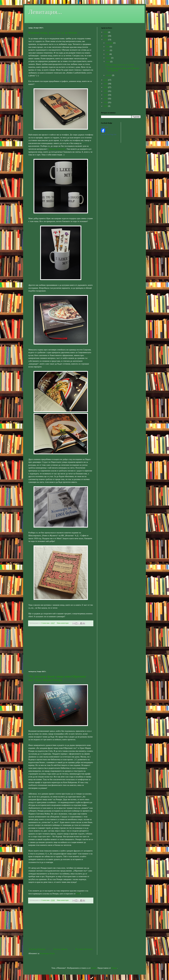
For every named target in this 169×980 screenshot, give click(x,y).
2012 (106, 95)
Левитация (105, 127)
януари (109, 75)
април (109, 58)
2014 (106, 87)
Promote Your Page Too (109, 135)
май (108, 54)
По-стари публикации (84, 949)
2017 (106, 40)
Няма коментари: (63, 623)
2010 (106, 102)
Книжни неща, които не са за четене (53, 33)
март (108, 62)
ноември (110, 43)
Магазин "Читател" (57, 149)
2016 (106, 80)
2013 (106, 91)
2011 (106, 99)
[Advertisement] (61, 648)
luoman (94, 968)
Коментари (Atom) (47, 953)
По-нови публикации (37, 949)
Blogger (114, 968)
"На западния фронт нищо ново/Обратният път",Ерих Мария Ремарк (57, 678)
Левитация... (45, 12)
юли (108, 47)
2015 (106, 84)
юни (108, 50)
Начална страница (60, 949)
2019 (106, 32)
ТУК (78, 894)
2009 (106, 106)
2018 (106, 36)
